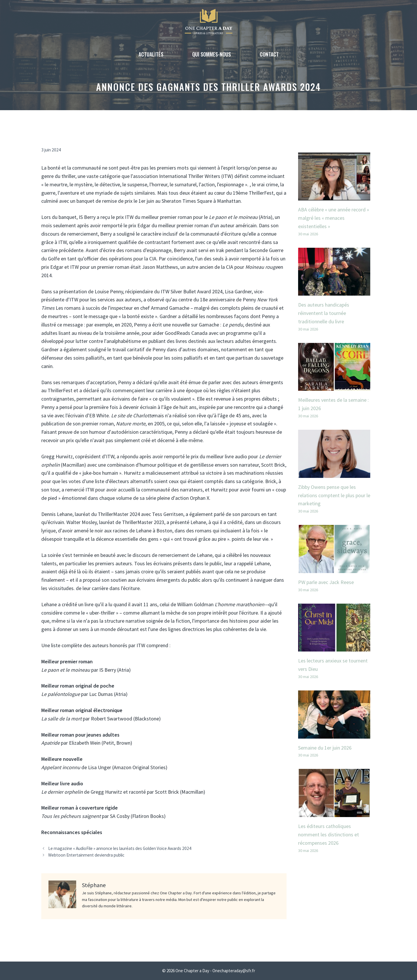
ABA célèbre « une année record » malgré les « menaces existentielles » (334, 218)
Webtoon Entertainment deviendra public (86, 855)
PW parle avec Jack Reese (326, 582)
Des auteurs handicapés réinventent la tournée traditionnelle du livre (324, 313)
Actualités (151, 54)
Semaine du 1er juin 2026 (325, 748)
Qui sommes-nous (212, 54)
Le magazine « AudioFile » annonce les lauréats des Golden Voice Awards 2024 (120, 848)
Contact (269, 54)
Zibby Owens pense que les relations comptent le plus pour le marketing (334, 495)
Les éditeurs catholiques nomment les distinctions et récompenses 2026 (329, 834)
